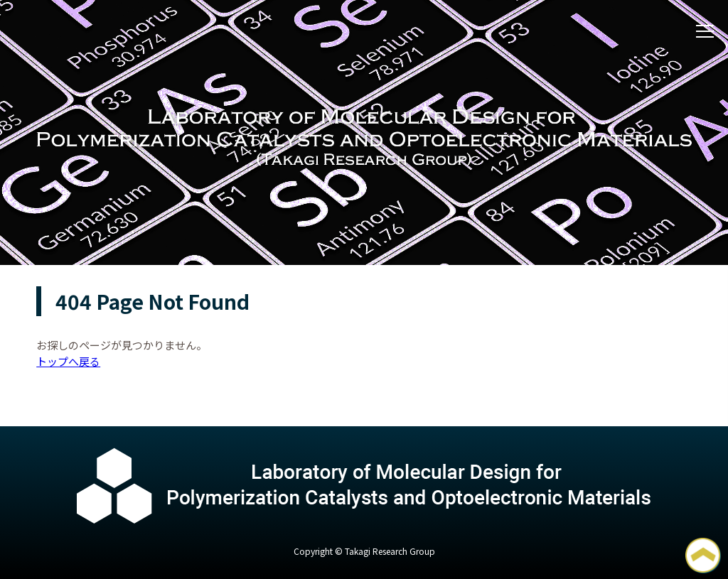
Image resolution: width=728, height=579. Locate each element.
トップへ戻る (68, 361)
